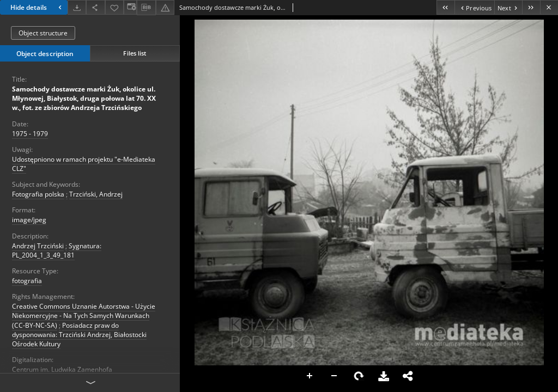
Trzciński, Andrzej (96, 194)
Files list (135, 53)
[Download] (77, 7)
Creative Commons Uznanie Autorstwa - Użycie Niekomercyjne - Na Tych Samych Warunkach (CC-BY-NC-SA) (84, 316)
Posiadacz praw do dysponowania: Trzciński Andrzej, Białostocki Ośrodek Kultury (79, 335)
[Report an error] (165, 7)
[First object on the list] (445, 7)
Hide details (37, 7)
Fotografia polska (38, 194)
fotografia (27, 281)
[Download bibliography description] (146, 8)
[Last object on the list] (531, 7)
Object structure (43, 33)
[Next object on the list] (508, 7)
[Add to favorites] (114, 7)
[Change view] (130, 7)
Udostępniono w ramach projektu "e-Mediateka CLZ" (84, 164)
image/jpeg (29, 220)
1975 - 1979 (30, 134)
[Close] (549, 7)
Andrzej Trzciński (38, 246)
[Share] (95, 7)
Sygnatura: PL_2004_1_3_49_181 (57, 250)
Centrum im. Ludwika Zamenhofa (62, 369)
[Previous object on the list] (474, 7)
